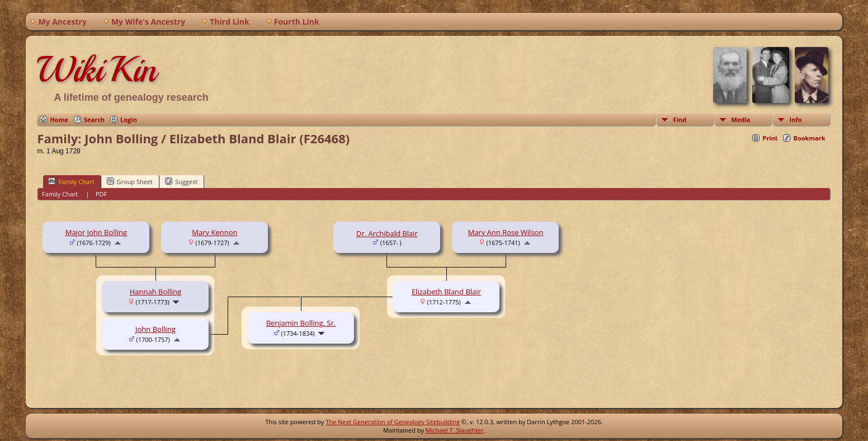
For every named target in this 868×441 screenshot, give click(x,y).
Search (94, 119)
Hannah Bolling (155, 292)
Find (680, 119)
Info (796, 119)
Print (770, 138)
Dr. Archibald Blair (387, 233)
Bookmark (809, 138)
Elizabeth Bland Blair (446, 292)
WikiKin (97, 69)
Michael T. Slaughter (454, 430)
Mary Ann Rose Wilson (505, 232)
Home (59, 119)
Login (129, 119)
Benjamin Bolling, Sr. (301, 323)
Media (741, 119)
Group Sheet (130, 181)
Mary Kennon (214, 232)
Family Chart (71, 181)
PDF (101, 194)
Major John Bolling (96, 232)
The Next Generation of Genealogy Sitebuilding (393, 422)
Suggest (181, 181)
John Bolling (155, 329)
